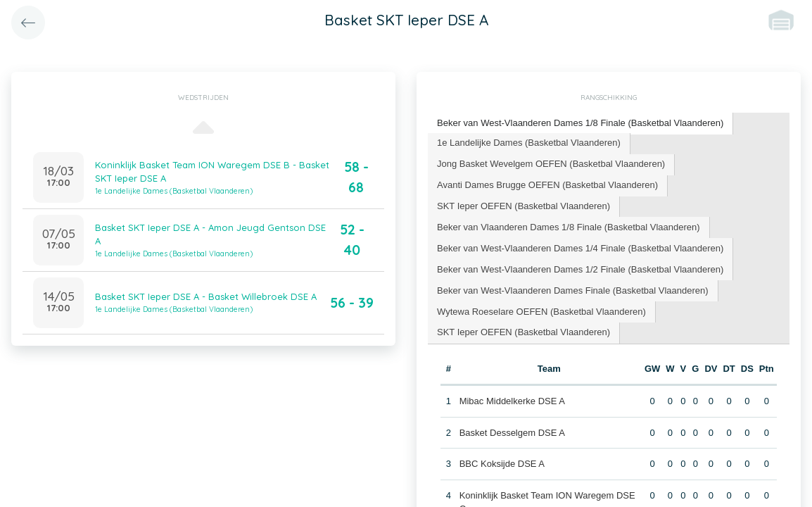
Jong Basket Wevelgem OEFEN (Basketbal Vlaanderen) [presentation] (551, 164)
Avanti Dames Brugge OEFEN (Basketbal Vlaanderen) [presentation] (547, 185)
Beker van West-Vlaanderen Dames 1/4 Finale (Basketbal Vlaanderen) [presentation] (580, 248)
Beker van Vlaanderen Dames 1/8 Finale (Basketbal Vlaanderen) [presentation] (569, 227)
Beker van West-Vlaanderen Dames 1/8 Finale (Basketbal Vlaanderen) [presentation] (580, 123)
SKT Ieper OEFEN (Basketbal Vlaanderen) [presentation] (524, 206)
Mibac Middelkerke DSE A (512, 401)
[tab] (581, 124)
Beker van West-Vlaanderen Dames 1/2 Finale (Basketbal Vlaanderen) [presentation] (580, 269)
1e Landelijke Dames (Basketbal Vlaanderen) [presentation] (529, 143)
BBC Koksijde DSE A (502, 464)
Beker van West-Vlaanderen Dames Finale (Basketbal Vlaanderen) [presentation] (573, 290)
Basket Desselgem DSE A (512, 433)
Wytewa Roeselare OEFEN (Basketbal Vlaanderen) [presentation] (541, 312)
